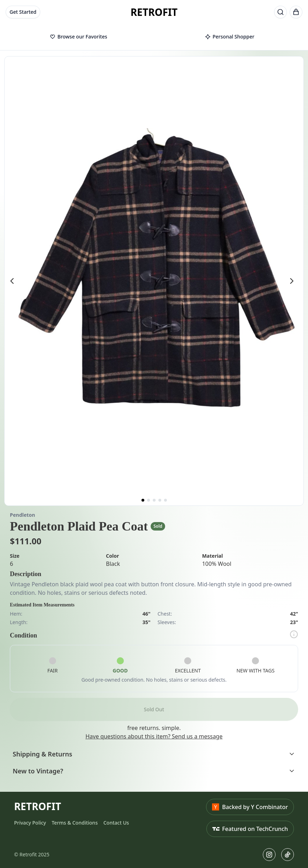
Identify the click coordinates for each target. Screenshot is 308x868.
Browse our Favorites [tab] (78, 37)
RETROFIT (154, 12)
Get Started (23, 12)
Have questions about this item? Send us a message (154, 736)
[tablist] (154, 37)
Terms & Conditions (74, 823)
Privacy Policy (30, 823)
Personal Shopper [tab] (230, 37)
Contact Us (116, 823)
